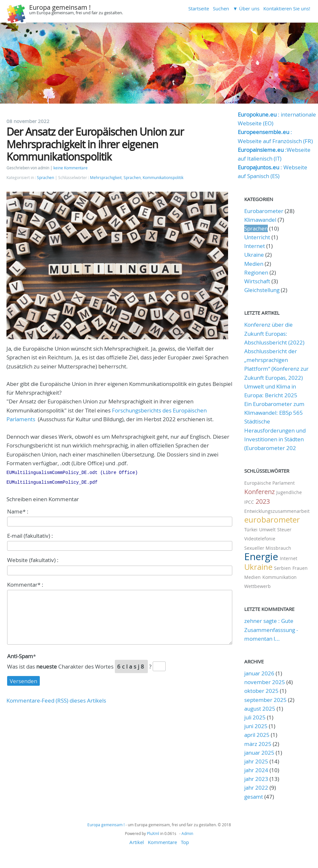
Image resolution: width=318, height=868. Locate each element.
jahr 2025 (256, 761)
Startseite (199, 8)
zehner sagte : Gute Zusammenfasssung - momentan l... (271, 630)
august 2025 (260, 709)
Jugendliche (289, 492)
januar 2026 (259, 673)
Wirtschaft (257, 281)
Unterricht (257, 237)
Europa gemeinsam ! (60, 7)
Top (185, 842)
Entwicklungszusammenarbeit (277, 511)
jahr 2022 (256, 788)
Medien (254, 264)
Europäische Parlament (269, 483)
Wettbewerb (258, 586)
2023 (263, 501)
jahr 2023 (256, 779)
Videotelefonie (260, 539)
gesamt (254, 797)
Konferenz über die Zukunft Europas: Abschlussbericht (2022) (274, 333)
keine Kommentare (71, 168)
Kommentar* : (25, 583)
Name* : (18, 510)
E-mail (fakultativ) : (30, 534)
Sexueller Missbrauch (268, 548)
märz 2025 (258, 744)
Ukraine (254, 255)
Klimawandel (260, 220)
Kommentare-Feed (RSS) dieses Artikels (56, 699)
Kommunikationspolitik (163, 178)
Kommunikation (280, 577)
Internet (255, 246)
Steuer (284, 530)
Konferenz (259, 492)
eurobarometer (272, 520)
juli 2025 (255, 717)
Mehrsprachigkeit (106, 178)
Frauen (300, 568)
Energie (261, 557)
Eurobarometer (264, 211)
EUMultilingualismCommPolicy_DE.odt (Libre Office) (72, 472)
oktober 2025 (261, 691)
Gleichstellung (262, 290)
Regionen (256, 272)
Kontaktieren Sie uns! (287, 8)
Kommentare (162, 842)
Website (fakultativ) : (33, 559)
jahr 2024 (256, 770)
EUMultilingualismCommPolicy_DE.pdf (52, 481)
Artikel (137, 842)
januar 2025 (259, 753)
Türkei (251, 530)
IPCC (249, 502)
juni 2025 (256, 726)
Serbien (282, 568)
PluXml (153, 833)
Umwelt (267, 530)
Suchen (221, 8)
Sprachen (45, 178)
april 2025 (257, 735)
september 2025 (265, 700)
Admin (187, 833)
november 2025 (265, 682)
